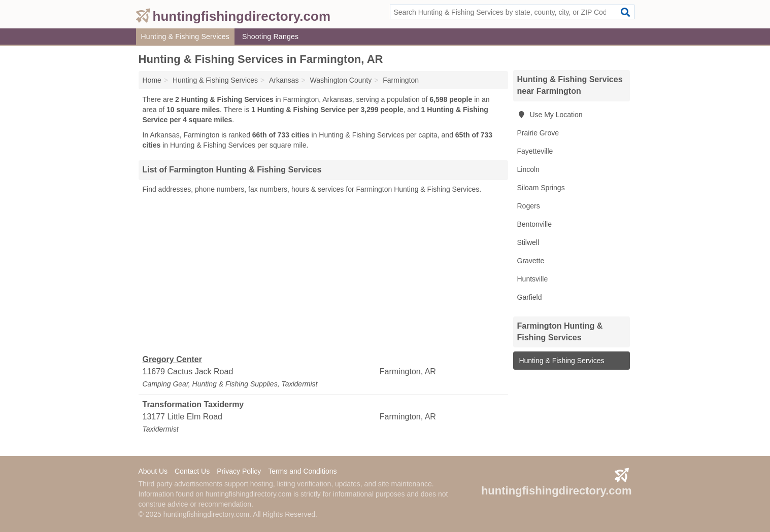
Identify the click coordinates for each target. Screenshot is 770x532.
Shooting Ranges (270, 37)
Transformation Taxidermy (193, 404)
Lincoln (528, 169)
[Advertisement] (323, 274)
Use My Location (550, 115)
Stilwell (528, 242)
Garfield (530, 297)
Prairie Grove (538, 133)
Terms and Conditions (302, 471)
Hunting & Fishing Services (186, 37)
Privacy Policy (239, 471)
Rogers (529, 206)
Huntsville (533, 279)
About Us (153, 471)
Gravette (531, 261)
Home (152, 80)
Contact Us (192, 471)
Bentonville (535, 224)
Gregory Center (172, 359)
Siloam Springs (541, 188)
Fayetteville (535, 151)
